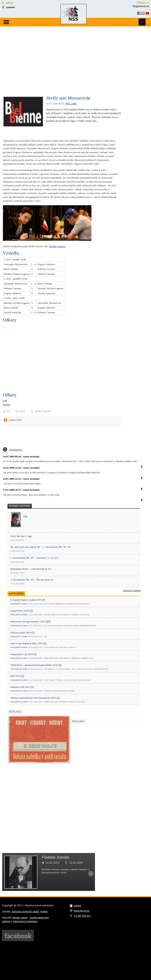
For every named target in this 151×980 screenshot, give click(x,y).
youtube (10, 7)
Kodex (44, 911)
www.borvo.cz (82, 911)
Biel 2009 (71, 104)
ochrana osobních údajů (25, 911)
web (5, 400)
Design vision (20, 918)
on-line (7, 404)
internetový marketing (25, 921)
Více (25, 516)
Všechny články (132, 591)
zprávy (10, 3)
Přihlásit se (143, 3)
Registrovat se (141, 6)
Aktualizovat (15, 450)
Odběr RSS (15, 420)
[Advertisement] (75, 56)
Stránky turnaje (57, 246)
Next (91, 874)
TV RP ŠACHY (82, 916)
